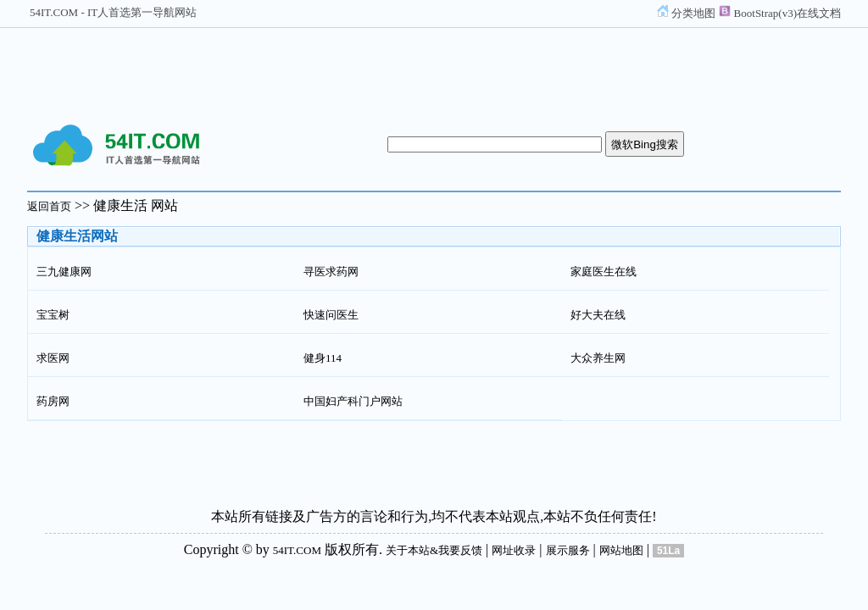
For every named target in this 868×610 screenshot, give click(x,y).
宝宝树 (53, 315)
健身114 (323, 358)
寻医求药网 (331, 272)
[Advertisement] (434, 70)
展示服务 (568, 550)
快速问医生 (331, 315)
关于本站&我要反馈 (434, 550)
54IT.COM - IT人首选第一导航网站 (113, 12)
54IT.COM (297, 550)
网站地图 (621, 550)
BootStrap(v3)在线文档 (780, 13)
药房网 (53, 401)
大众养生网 (598, 358)
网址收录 (514, 550)
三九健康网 (64, 272)
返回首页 (49, 206)
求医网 (53, 358)
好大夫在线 (598, 315)
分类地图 (686, 13)
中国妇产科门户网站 (353, 401)
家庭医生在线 (604, 272)
